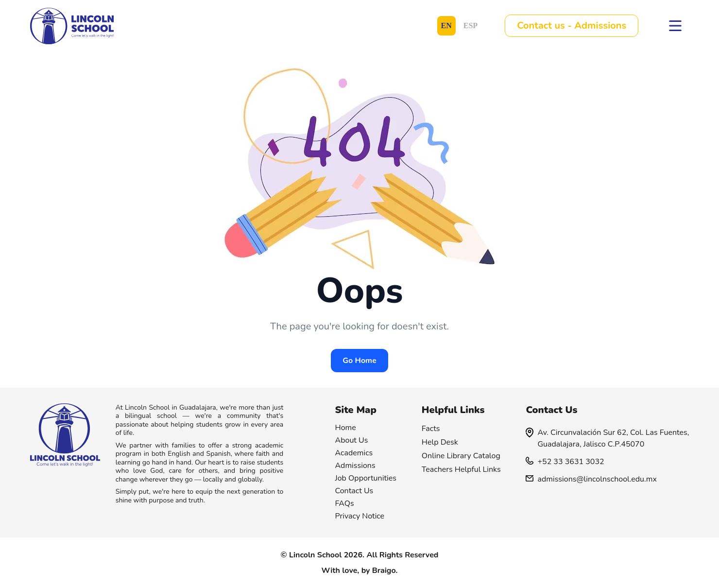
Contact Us (354, 491)
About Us (352, 440)
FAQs (345, 503)
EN (446, 26)
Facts (431, 429)
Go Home (359, 361)
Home (346, 428)
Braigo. (385, 571)
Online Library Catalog (461, 456)
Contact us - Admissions (572, 26)
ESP (471, 26)
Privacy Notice (360, 516)
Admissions (355, 466)
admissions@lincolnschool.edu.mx (591, 479)
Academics (354, 453)
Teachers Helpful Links (461, 469)
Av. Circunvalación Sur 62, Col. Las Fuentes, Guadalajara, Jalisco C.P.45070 (607, 438)
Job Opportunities (366, 478)
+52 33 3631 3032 (565, 462)
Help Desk (440, 442)
